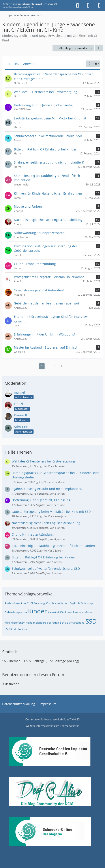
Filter (93, 64)
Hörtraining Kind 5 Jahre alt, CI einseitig (41, 500)
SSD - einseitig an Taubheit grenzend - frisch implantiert (53, 546)
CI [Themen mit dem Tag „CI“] (28, 603)
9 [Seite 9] (55, 366)
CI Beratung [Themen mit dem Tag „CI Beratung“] (38, 603)
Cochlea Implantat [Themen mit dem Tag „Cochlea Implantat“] (57, 603)
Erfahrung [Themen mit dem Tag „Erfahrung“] (87, 603)
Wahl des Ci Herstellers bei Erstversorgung (43, 461)
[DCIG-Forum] (31, 6)
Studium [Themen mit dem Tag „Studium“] (22, 629)
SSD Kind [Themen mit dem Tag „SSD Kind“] (10, 629)
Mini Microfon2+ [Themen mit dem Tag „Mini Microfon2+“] (15, 623)
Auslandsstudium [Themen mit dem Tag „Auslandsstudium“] (15, 603)
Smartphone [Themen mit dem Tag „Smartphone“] (77, 623)
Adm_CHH (21, 427)
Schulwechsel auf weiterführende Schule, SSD (46, 569)
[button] (99, 48)
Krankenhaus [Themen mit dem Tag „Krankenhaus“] (76, 612)
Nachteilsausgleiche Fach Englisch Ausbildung (46, 523)
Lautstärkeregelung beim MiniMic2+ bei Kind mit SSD (51, 512)
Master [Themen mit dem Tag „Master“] (89, 612)
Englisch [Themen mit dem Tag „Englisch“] (75, 603)
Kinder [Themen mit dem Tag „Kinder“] (37, 611)
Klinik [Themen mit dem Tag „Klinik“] (63, 612)
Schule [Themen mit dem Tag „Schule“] (64, 623)
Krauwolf (21, 415)
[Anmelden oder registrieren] (88, 6)
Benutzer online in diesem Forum (33, 675)
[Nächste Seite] (62, 366)
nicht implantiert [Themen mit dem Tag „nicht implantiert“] (36, 623)
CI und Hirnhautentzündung (33, 534)
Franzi (18, 404)
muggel (19, 392)
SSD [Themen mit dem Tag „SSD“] (91, 621)
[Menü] (99, 6)
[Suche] (77, 6)
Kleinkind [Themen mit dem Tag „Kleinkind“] (53, 612)
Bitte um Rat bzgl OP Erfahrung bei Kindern (44, 557)
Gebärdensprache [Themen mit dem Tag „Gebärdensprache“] (16, 612)
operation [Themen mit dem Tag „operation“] (53, 623)
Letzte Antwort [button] (24, 64)
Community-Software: (52, 719)
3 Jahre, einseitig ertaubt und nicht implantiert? (47, 489)
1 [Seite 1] (42, 366)
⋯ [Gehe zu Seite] (48, 366)
